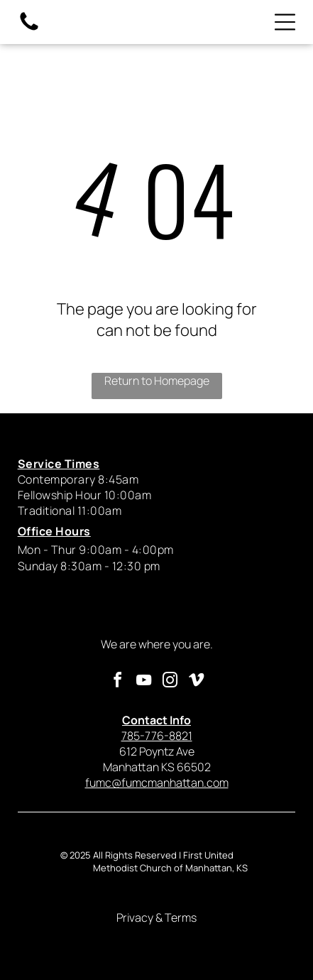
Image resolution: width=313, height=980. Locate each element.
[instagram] (170, 682)
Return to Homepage (157, 381)
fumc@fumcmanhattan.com (157, 783)
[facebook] (117, 682)
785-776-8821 (157, 728)
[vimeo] (196, 682)
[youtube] (143, 682)
